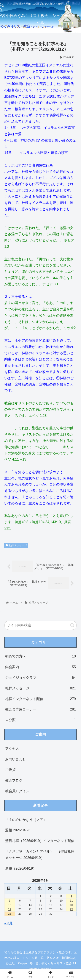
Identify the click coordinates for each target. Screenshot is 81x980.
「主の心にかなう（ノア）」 (28, 820)
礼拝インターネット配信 (40, 699)
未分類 (40, 720)
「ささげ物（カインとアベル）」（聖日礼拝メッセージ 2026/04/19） (40, 855)
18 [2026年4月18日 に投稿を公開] (71, 905)
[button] (72, 625)
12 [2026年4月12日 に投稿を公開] (10, 905)
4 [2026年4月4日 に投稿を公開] (71, 896)
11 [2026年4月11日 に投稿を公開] (71, 901)
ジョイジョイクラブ (40, 678)
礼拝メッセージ (16, 545)
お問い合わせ (16, 759)
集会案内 (40, 667)
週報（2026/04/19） (21, 868)
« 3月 (8, 923)
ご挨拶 (10, 770)
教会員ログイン (17, 791)
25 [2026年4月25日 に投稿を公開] (71, 909)
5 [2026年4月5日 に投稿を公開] (10, 901)
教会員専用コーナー (40, 710)
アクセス (12, 749)
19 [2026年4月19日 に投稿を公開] (10, 909)
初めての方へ (40, 656)
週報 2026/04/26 (18, 830)
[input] (40, 625)
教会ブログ (14, 780)
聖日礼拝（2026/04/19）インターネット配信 (40, 841)
